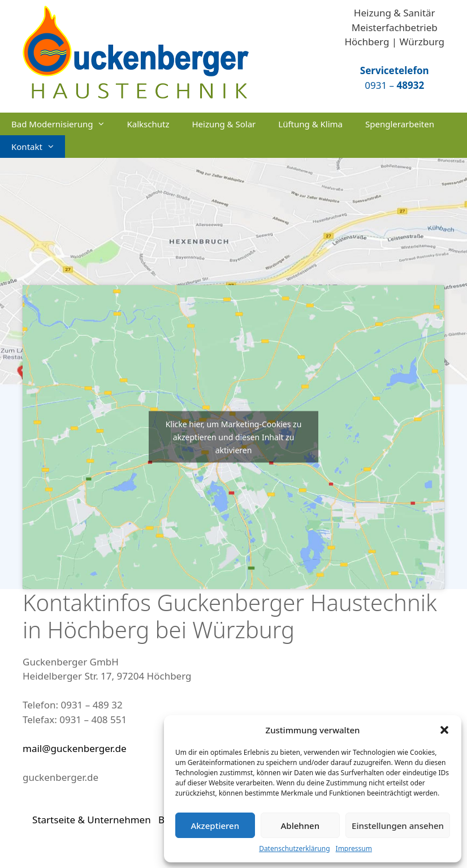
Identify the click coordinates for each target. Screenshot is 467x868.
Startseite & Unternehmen (92, 820)
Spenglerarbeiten (400, 124)
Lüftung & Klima (310, 124)
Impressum (354, 848)
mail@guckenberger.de (75, 748)
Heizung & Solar (224, 124)
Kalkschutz (148, 124)
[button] (444, 730)
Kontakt (38, 147)
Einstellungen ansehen (398, 826)
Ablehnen (300, 826)
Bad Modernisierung (63, 124)
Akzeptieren (215, 826)
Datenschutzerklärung (294, 848)
